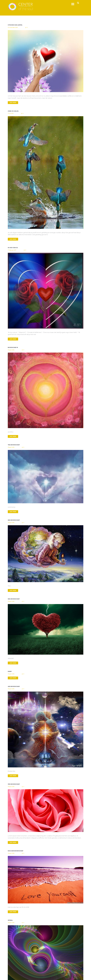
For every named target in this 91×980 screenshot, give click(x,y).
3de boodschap (14, 785)
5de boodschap (14, 599)
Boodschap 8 (13, 348)
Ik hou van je (13, 248)
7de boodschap (14, 445)
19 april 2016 (11, 350)
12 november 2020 (13, 28)
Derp (10, 672)
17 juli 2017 (11, 114)
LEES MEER (13, 103)
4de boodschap (14, 687)
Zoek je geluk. (13, 111)
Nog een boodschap (16, 852)
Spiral (10, 921)
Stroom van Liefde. (15, 25)
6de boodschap (14, 520)
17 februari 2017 (12, 250)
